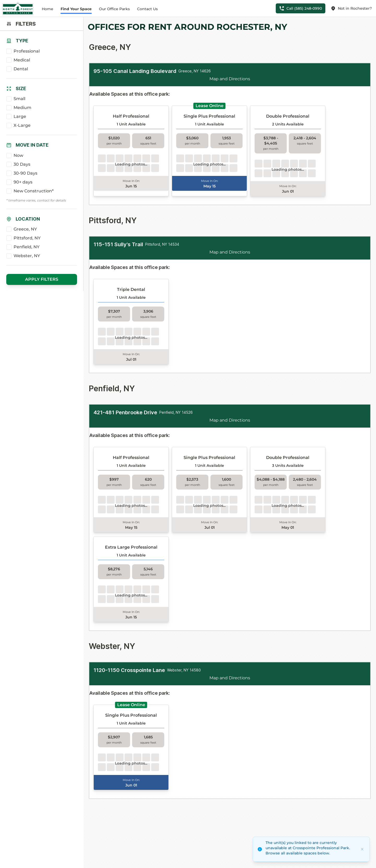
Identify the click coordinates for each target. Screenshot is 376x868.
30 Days (22, 164)
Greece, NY (25, 229)
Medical (22, 60)
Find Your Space (76, 9)
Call (301, 8)
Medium (22, 108)
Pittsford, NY (27, 238)
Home (48, 9)
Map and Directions (230, 79)
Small (19, 99)
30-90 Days (25, 173)
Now (18, 155)
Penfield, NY (27, 247)
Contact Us (147, 9)
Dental (21, 69)
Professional (27, 51)
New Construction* (34, 191)
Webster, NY (27, 256)
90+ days (23, 182)
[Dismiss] (362, 849)
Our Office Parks (114, 9)
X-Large (22, 125)
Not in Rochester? (351, 8)
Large (20, 116)
